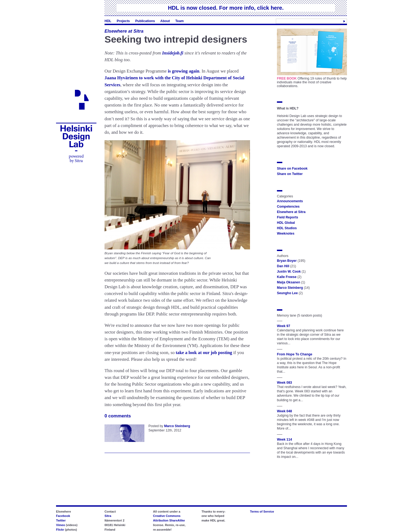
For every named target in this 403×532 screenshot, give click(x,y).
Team (180, 21)
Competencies (288, 207)
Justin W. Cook (289, 272)
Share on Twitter (290, 174)
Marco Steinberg (177, 426)
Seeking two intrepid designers (176, 39)
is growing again (184, 71)
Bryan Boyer (287, 261)
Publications (145, 21)
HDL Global (286, 223)
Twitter (61, 520)
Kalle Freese (287, 277)
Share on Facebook (292, 169)
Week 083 (284, 383)
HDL (108, 21)
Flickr (60, 530)
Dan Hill (283, 266)
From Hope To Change (295, 354)
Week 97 (284, 326)
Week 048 (284, 411)
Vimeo (60, 525)
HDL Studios (287, 228)
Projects (123, 21)
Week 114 (284, 440)
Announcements (290, 201)
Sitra (108, 516)
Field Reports (288, 217)
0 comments (118, 416)
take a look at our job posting (204, 353)
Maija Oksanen (289, 282)
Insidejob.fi (173, 53)
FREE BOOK (287, 78)
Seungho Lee (287, 293)
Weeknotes (286, 234)
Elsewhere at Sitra (124, 31)
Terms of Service (262, 512)
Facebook (63, 516)
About (165, 21)
